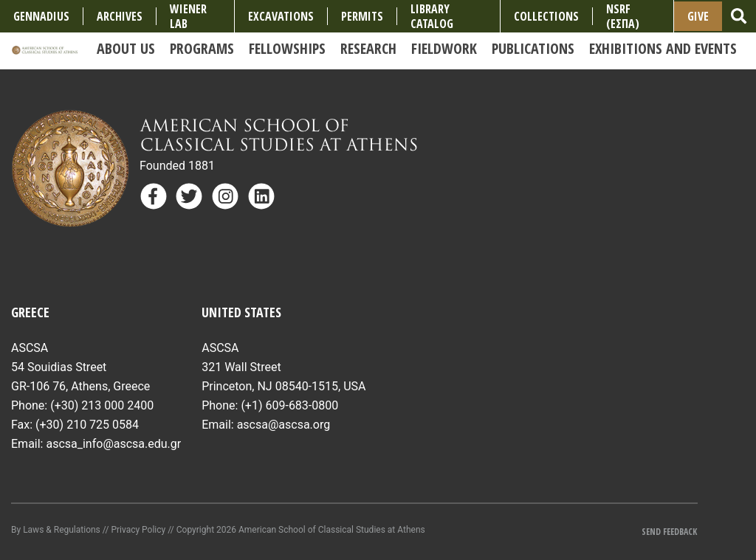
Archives (120, 16)
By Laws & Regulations (56, 530)
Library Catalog (432, 16)
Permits (362, 16)
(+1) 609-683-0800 (289, 405)
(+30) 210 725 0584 (87, 425)
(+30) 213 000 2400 (102, 405)
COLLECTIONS (546, 16)
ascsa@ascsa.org (284, 425)
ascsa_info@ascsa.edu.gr (113, 444)
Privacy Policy (138, 530)
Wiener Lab (188, 16)
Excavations (281, 16)
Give (698, 16)
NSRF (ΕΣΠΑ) (623, 16)
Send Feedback (669, 532)
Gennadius (41, 16)
